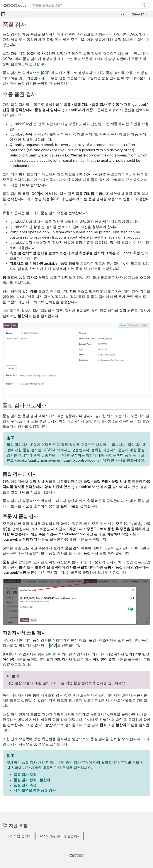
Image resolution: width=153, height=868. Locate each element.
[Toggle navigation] (3, 14)
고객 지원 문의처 (19, 836)
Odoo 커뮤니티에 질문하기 (60, 836)
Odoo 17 (138, 14)
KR (123, 14)
